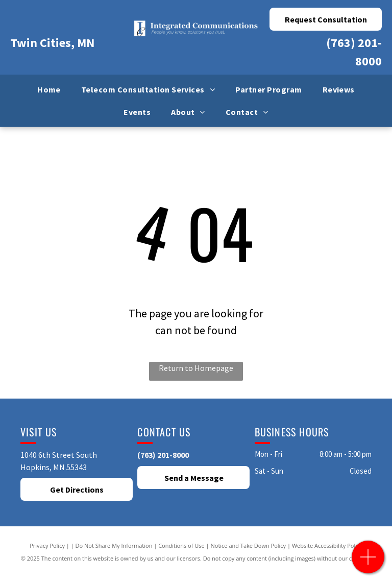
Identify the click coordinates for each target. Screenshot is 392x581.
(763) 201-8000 (163, 455)
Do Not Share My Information (114, 545)
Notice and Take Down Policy (249, 545)
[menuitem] (49, 89)
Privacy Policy (47, 545)
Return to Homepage (196, 368)
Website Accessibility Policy (327, 545)
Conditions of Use (181, 545)
